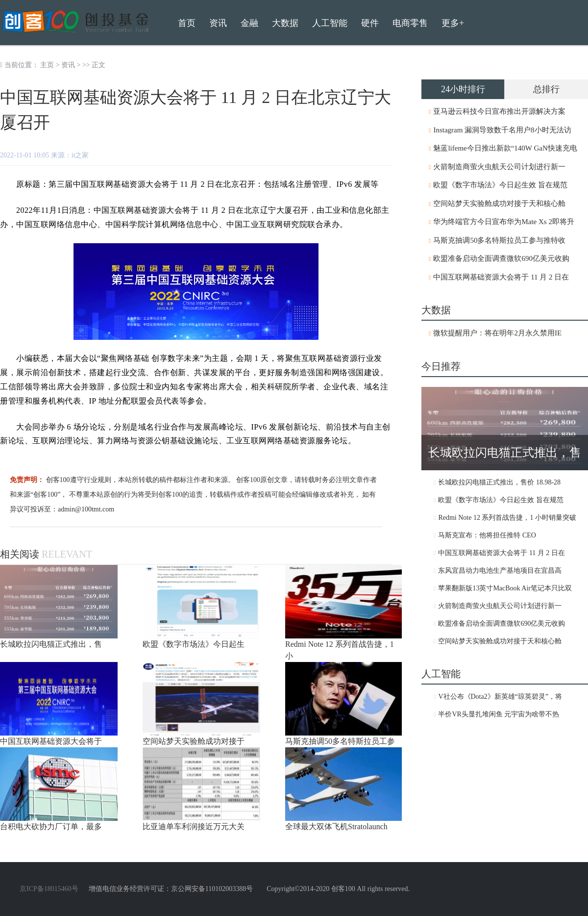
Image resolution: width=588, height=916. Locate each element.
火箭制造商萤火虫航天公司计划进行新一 (499, 167)
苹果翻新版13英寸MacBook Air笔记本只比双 (505, 588)
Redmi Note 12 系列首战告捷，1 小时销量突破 (507, 518)
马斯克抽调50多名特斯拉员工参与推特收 (499, 240)
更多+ (453, 23)
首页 (187, 23)
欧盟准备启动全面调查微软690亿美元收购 (501, 258)
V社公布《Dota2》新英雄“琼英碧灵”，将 (500, 697)
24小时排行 (463, 89)
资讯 (68, 65)
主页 (47, 65)
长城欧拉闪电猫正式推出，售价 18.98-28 (499, 482)
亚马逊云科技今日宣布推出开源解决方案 (499, 111)
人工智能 (330, 23)
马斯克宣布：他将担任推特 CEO (487, 535)
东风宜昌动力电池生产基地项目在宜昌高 (500, 571)
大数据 (285, 23)
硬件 (370, 23)
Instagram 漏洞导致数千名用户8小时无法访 (502, 130)
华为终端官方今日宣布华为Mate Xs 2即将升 (504, 222)
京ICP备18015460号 (49, 889)
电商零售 (410, 23)
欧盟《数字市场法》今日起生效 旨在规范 (500, 185)
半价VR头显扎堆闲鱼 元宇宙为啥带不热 (499, 714)
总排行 (546, 89)
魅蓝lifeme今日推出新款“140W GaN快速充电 (505, 148)
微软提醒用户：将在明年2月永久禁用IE (497, 333)
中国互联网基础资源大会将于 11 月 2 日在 (501, 277)
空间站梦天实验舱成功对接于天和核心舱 (499, 204)
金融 (249, 23)
